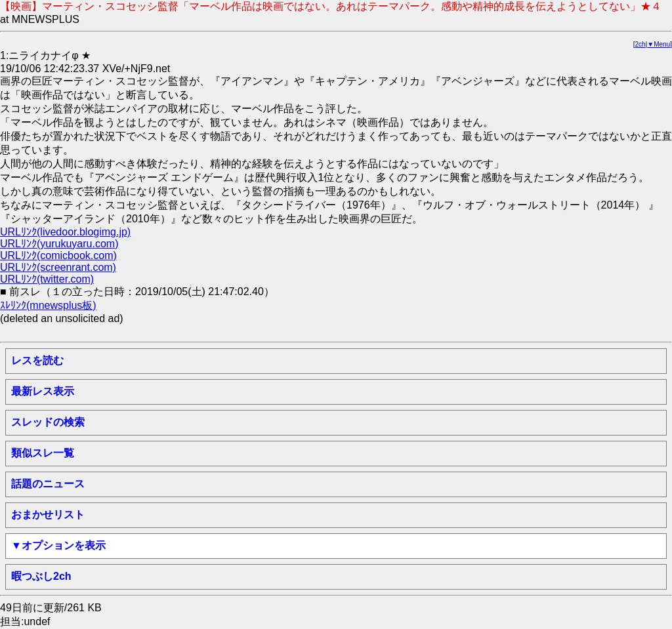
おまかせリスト (48, 515)
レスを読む (37, 360)
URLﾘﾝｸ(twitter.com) (47, 279)
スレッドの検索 (48, 422)
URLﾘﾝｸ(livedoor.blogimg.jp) (65, 232)
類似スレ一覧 (43, 453)
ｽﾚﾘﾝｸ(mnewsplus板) (48, 305)
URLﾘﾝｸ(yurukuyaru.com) (59, 244)
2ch (640, 44)
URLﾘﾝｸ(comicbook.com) (58, 255)
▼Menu (659, 44)
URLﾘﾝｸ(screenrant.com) (58, 267)
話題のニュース (48, 484)
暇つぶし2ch (41, 576)
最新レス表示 (43, 391)
